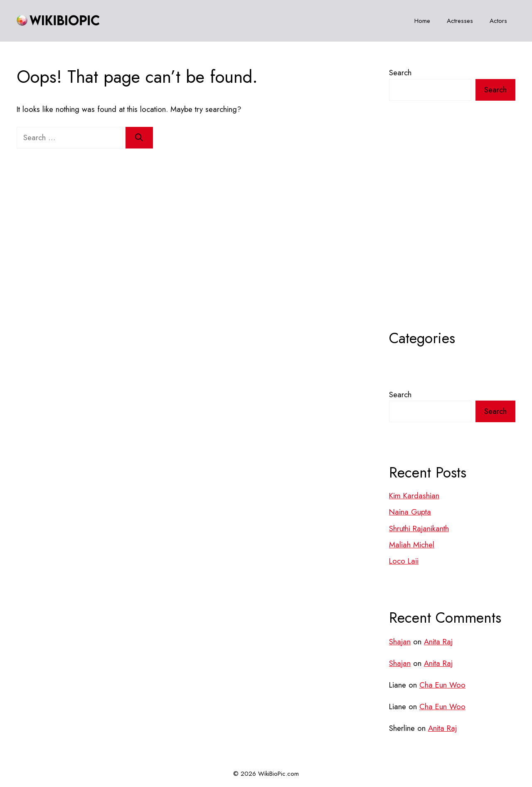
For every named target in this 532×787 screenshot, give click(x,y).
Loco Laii (404, 561)
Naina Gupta (410, 512)
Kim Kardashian (414, 496)
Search (400, 73)
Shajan (400, 642)
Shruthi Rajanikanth (419, 528)
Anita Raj (438, 642)
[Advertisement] (452, 236)
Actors (498, 21)
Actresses (460, 21)
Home (422, 21)
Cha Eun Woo (442, 685)
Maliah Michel (412, 545)
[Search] (139, 138)
